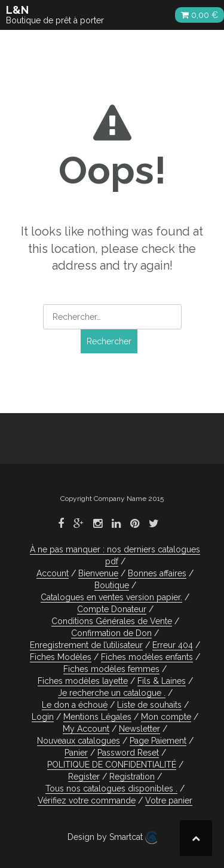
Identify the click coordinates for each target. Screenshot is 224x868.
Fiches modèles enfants (147, 657)
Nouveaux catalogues (79, 741)
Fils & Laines (162, 681)
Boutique (112, 585)
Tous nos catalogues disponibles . (111, 788)
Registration (132, 777)
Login (43, 717)
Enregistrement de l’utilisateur (86, 645)
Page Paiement (158, 741)
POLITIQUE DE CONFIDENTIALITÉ (112, 765)
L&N (17, 10)
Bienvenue (98, 573)
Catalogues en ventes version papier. (111, 597)
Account (53, 573)
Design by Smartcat (112, 838)
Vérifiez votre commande (87, 800)
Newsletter (139, 729)
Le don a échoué (75, 705)
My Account (86, 729)
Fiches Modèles (61, 657)
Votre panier (169, 800)
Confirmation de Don (111, 633)
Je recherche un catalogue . (112, 693)
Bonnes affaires (157, 573)
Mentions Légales (97, 717)
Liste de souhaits (149, 705)
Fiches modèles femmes (111, 669)
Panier (76, 753)
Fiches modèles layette (83, 681)
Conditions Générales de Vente (112, 621)
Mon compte (166, 717)
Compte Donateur (112, 609)
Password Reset (128, 753)
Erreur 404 (173, 645)
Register (84, 777)
